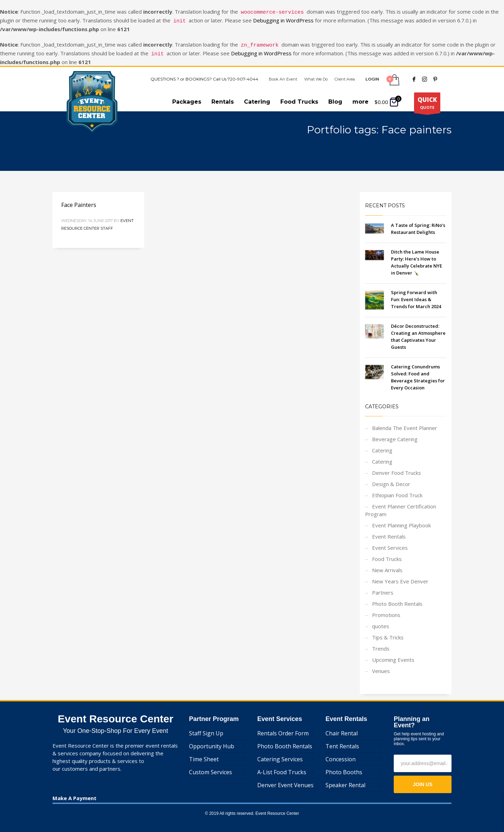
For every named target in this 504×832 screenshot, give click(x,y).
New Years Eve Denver (400, 577)
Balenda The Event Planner (405, 424)
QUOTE (427, 100)
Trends (381, 644)
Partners (383, 588)
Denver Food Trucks (397, 469)
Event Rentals (389, 532)
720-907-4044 (243, 75)
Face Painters (79, 201)
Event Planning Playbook (401, 521)
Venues (381, 667)
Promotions (386, 611)
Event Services (390, 543)
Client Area (345, 75)
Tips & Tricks (388, 633)
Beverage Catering (395, 435)
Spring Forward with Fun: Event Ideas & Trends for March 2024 (416, 295)
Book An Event (283, 75)
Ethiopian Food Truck (397, 491)
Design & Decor (391, 480)
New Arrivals (387, 566)
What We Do (316, 75)
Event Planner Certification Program (401, 506)
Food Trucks (387, 555)
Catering (382, 446)
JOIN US (422, 780)
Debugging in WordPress (283, 19)
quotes (381, 622)
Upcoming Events (393, 656)
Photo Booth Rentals (397, 599)
